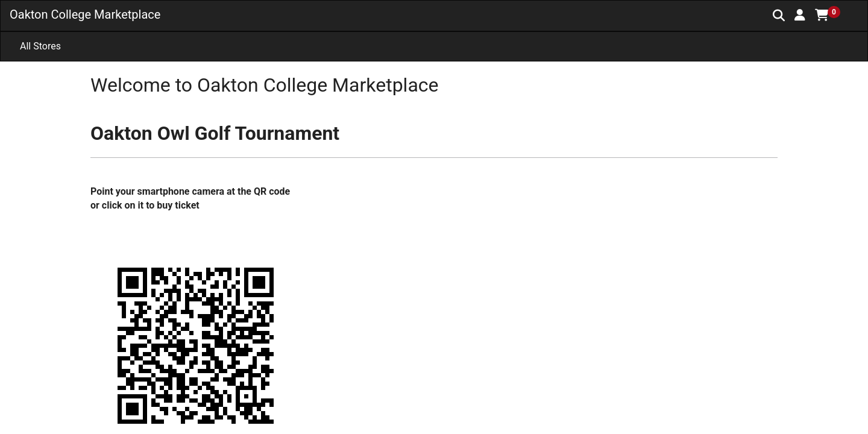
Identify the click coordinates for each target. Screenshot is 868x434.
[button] (800, 15)
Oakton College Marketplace (85, 14)
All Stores (40, 46)
